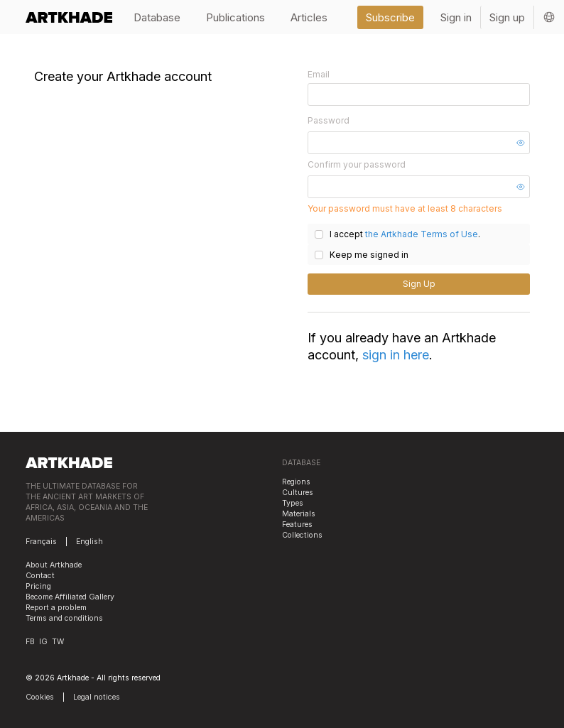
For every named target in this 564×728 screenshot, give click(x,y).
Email (319, 74)
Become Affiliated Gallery (70, 597)
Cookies (40, 697)
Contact (40, 576)
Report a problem (56, 608)
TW (58, 642)
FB (30, 642)
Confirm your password (357, 164)
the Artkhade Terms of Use (422, 234)
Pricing (38, 586)
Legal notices (97, 697)
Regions (296, 482)
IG (43, 642)
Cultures (298, 493)
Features (297, 525)
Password (329, 120)
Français (41, 542)
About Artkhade (54, 565)
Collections (302, 535)
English (90, 542)
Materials (299, 514)
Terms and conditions (64, 618)
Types (293, 503)
